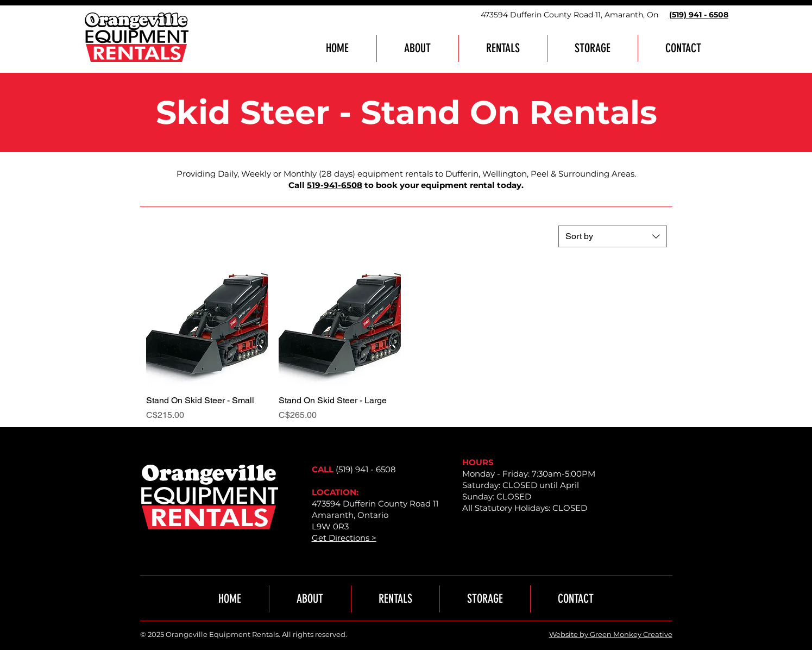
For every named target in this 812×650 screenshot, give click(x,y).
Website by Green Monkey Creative (611, 634)
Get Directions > (344, 538)
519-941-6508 (335, 185)
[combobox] (613, 236)
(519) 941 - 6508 (366, 469)
